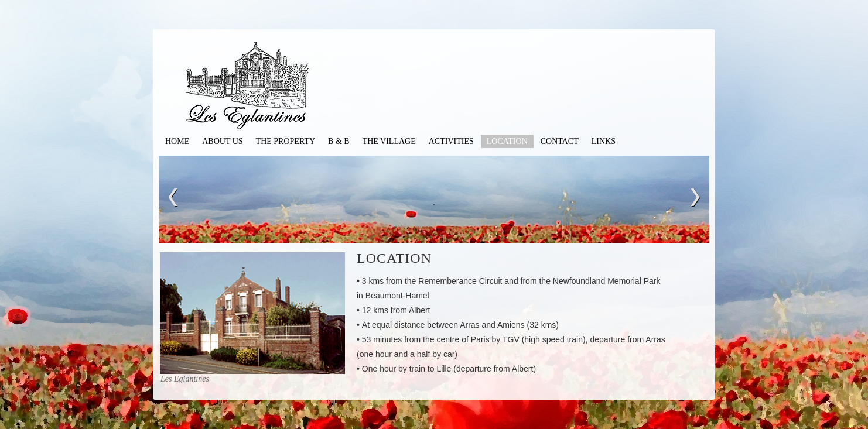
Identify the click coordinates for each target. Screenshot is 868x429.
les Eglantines (261, 88)
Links (604, 141)
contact (560, 141)
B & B (339, 141)
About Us (222, 141)
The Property (286, 141)
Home (177, 141)
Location (507, 141)
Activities (451, 141)
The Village (389, 141)
